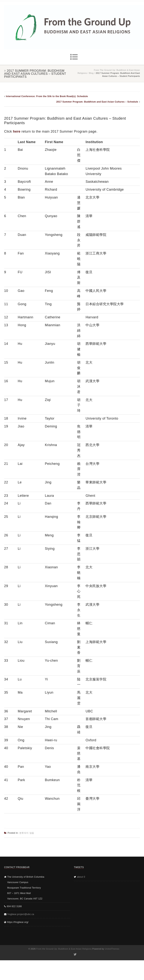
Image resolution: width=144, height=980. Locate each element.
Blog (91, 73)
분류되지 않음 (27, 833)
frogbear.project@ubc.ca (21, 914)
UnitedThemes (112, 949)
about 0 (81, 877)
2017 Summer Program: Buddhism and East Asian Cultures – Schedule (97, 102)
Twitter (75, 954)
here (17, 131)
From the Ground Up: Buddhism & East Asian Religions (64, 949)
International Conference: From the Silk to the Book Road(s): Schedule (47, 96)
